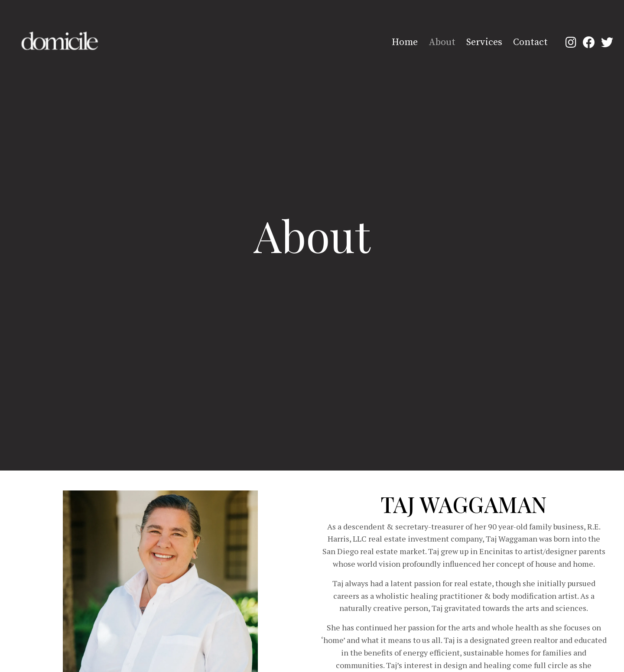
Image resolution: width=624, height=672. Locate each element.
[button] (571, 42)
